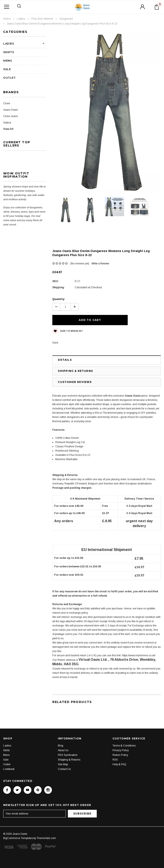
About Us (63, 741)
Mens (7, 61)
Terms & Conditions (124, 737)
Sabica (7, 123)
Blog (61, 737)
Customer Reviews (75, 373)
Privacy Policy (121, 741)
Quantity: (59, 299)
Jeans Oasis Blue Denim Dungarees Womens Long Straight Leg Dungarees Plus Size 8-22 (62, 24)
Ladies (21, 19)
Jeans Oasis (10, 110)
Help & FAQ (119, 755)
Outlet (10, 78)
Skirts (9, 52)
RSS (115, 751)
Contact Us (64, 760)
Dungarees (66, 19)
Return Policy (120, 746)
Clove (7, 103)
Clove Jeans (10, 116)
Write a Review (100, 264)
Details (65, 351)
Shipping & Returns (75, 362)
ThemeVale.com (46, 829)
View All (8, 129)
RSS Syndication (68, 746)
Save (55, 334)
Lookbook (9, 760)
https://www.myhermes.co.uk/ (139, 646)
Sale (7, 69)
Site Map (63, 755)
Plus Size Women (42, 19)
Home (7, 19)
